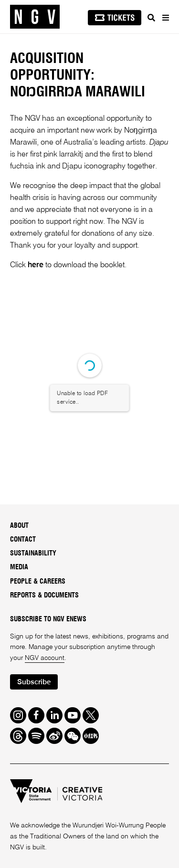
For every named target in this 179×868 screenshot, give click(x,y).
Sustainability (33, 554)
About (19, 526)
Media (19, 567)
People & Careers (38, 582)
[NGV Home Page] (35, 17)
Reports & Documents (44, 596)
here (36, 265)
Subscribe (34, 682)
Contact (23, 540)
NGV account (45, 658)
